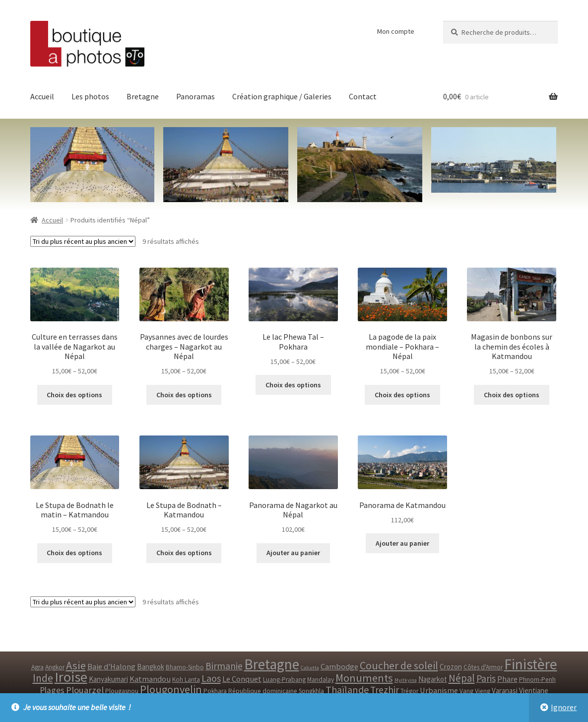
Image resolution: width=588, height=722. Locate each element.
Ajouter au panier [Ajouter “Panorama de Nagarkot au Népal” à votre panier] (293, 553)
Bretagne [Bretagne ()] (272, 664)
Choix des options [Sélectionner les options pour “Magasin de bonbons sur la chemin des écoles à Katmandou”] (512, 395)
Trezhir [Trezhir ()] (385, 690)
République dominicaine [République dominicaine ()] (263, 691)
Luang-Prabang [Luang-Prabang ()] (284, 680)
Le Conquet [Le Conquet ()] (242, 679)
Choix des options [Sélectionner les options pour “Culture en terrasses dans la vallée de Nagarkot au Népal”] (74, 395)
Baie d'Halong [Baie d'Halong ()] (111, 667)
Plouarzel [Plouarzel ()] (85, 690)
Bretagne (143, 96)
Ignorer (564, 707)
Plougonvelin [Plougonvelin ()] (171, 689)
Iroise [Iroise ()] (71, 677)
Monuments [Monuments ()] (364, 678)
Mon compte (396, 31)
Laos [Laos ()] (211, 678)
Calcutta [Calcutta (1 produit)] (310, 668)
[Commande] (83, 241)
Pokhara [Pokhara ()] (215, 691)
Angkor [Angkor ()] (55, 667)
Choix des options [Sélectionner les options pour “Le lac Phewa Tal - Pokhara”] (293, 385)
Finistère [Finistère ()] (531, 664)
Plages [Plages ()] (52, 690)
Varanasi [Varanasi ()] (505, 690)
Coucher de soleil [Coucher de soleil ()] (399, 665)
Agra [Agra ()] (37, 667)
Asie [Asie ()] (76, 665)
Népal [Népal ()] (462, 678)
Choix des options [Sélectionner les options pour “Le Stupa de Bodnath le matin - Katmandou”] (74, 553)
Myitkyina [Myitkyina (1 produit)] (406, 680)
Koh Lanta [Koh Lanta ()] (186, 680)
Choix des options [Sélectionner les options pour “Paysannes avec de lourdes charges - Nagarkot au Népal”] (184, 395)
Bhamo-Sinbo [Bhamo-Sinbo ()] (185, 667)
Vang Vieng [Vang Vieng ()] (475, 691)
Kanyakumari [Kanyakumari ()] (108, 679)
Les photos (90, 96)
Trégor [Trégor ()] (409, 691)
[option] (494, 160)
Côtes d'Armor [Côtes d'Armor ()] (483, 667)
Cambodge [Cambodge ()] (339, 667)
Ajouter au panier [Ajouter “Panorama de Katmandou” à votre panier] (402, 543)
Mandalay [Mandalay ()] (321, 680)
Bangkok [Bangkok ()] (151, 667)
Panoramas (196, 96)
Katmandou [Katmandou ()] (150, 679)
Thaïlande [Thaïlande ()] (347, 689)
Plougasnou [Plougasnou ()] (122, 691)
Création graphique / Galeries (282, 96)
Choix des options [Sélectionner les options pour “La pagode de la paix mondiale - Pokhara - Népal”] (402, 395)
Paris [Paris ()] (486, 678)
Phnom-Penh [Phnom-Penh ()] (537, 680)
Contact (363, 96)
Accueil (42, 96)
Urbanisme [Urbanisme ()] (439, 690)
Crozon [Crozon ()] (451, 667)
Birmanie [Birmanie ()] (224, 666)
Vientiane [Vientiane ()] (534, 690)
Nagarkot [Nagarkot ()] (433, 679)
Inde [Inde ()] (43, 678)
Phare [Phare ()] (507, 679)
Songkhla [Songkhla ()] (311, 691)
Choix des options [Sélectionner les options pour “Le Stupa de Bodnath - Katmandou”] (184, 553)
